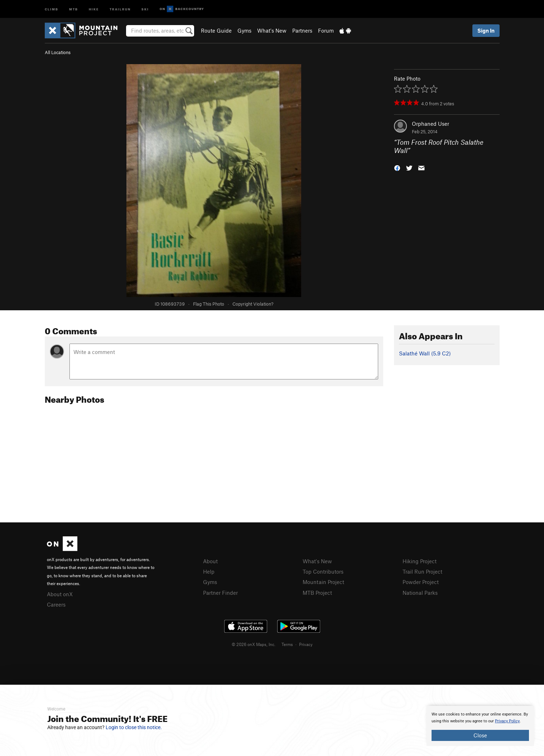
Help (209, 571)
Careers (56, 604)
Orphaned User (430, 124)
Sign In (486, 30)
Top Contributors (323, 571)
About (210, 561)
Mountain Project (323, 582)
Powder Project (421, 582)
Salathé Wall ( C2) (425, 353)
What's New (272, 30)
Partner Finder (220, 593)
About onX (60, 594)
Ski (145, 9)
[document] (480, 726)
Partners (302, 30)
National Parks (420, 593)
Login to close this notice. (134, 727)
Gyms (244, 30)
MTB (74, 9)
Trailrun (120, 9)
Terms (287, 644)
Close (480, 735)
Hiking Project (420, 561)
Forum (326, 30)
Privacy (306, 644)
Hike (94, 9)
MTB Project (317, 593)
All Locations (58, 52)
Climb (52, 9)
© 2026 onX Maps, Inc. (254, 644)
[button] (397, 167)
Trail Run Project (422, 571)
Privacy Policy (507, 721)
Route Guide (216, 30)
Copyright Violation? (253, 304)
